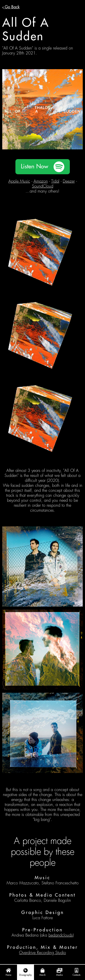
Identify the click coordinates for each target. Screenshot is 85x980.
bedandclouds (61, 935)
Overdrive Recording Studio (42, 953)
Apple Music (19, 181)
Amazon (41, 181)
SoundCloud (43, 186)
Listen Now (35, 167)
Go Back (11, 7)
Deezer (69, 181)
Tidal (55, 181)
